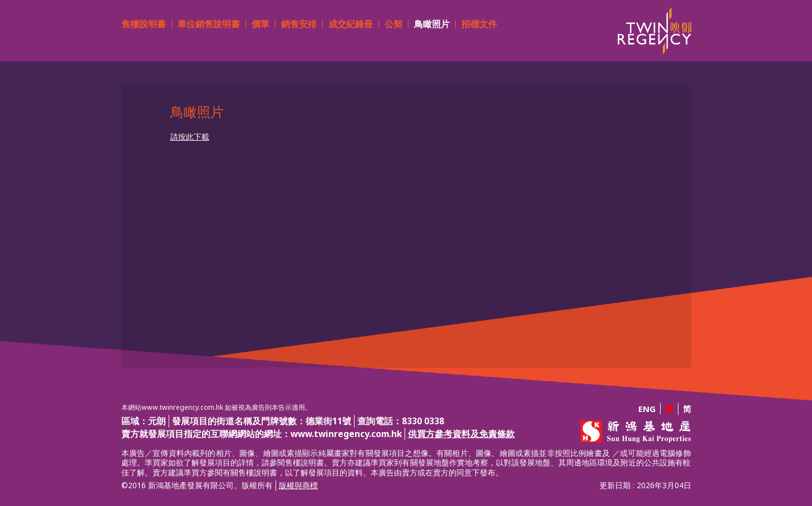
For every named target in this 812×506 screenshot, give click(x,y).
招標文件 (479, 24)
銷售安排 (299, 24)
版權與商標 (298, 485)
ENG (647, 409)
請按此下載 (190, 137)
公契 (393, 24)
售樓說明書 (144, 24)
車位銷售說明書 (209, 24)
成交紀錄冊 (351, 24)
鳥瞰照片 (432, 24)
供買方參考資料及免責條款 (461, 434)
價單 (260, 24)
